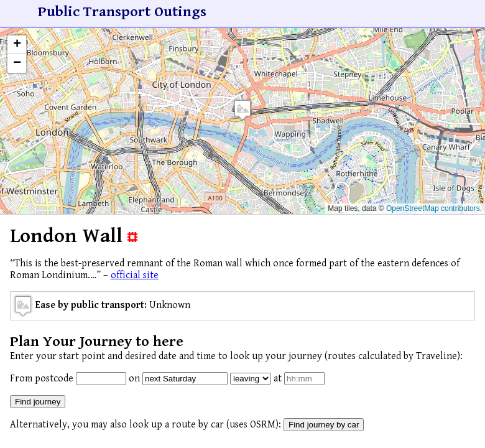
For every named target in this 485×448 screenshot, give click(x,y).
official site (135, 275)
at (278, 379)
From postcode (42, 379)
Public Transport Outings (122, 12)
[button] (242, 110)
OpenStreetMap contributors (433, 208)
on (134, 379)
